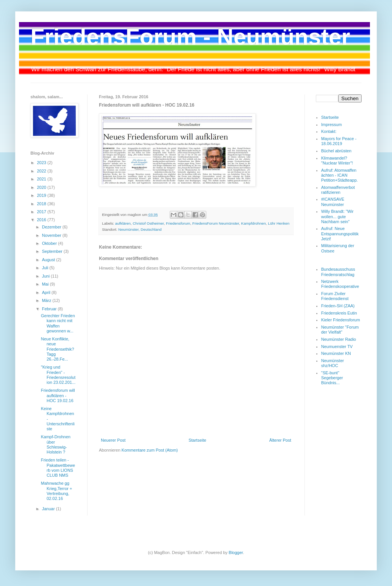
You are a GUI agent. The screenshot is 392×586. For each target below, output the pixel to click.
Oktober (50, 243)
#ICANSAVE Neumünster (333, 202)
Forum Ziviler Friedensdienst (335, 296)
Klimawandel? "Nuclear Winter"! (337, 160)
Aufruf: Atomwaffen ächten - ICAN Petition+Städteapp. (339, 175)
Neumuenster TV (337, 346)
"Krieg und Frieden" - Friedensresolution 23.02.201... (58, 375)
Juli (46, 268)
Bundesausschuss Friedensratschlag (338, 272)
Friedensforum (178, 223)
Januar (49, 509)
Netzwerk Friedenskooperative (340, 284)
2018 (42, 204)
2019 (42, 195)
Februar (50, 309)
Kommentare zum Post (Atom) (150, 450)
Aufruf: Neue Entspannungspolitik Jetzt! (340, 233)
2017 (42, 212)
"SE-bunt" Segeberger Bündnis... (332, 378)
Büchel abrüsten (336, 151)
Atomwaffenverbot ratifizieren (338, 190)
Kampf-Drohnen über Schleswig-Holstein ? (56, 444)
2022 (42, 171)
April (47, 292)
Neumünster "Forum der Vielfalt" (340, 330)
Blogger (236, 552)
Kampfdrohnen (254, 223)
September (53, 251)
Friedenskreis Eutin (339, 313)
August (49, 260)
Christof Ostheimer (148, 223)
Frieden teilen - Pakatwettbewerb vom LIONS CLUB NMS (58, 468)
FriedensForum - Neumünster (190, 37)
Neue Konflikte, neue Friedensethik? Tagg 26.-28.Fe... (57, 349)
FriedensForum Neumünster (216, 223)
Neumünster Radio (339, 339)
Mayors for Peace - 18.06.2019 (339, 141)
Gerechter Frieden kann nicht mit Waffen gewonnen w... (58, 323)
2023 (42, 163)
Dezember (52, 227)
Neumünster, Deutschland (140, 229)
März (47, 300)
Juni (46, 276)
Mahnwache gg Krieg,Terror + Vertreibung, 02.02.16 (56, 491)
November (52, 235)
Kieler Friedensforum (341, 320)
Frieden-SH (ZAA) (338, 306)
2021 (42, 179)
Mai (46, 284)
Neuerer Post (113, 440)
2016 (42, 220)
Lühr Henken (279, 223)
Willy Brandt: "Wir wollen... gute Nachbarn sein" (337, 216)
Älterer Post (280, 440)
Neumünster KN (336, 353)
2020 (42, 187)
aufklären (123, 223)
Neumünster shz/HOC (333, 363)
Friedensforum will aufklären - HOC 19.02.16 (58, 395)
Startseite (197, 440)
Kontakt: (329, 131)
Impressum (331, 125)
